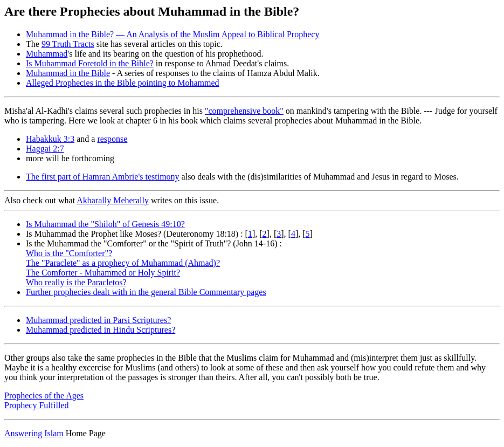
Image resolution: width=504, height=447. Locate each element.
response (112, 139)
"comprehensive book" (244, 111)
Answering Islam (34, 433)
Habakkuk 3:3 (50, 139)
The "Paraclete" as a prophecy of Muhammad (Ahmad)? (123, 263)
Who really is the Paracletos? (76, 282)
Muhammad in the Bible (68, 73)
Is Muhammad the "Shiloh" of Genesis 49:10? (105, 224)
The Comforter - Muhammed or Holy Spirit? (103, 273)
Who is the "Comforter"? (69, 253)
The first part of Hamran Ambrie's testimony (103, 177)
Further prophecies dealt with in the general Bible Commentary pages (146, 292)
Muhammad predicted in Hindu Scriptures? (101, 330)
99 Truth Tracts (68, 44)
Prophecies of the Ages (44, 396)
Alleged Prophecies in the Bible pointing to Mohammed (123, 83)
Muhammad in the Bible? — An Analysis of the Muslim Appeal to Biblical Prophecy (172, 34)
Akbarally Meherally (113, 200)
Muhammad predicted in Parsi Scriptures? (98, 320)
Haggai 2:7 (45, 149)
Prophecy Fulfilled (37, 405)
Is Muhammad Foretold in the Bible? (90, 63)
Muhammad (47, 54)
